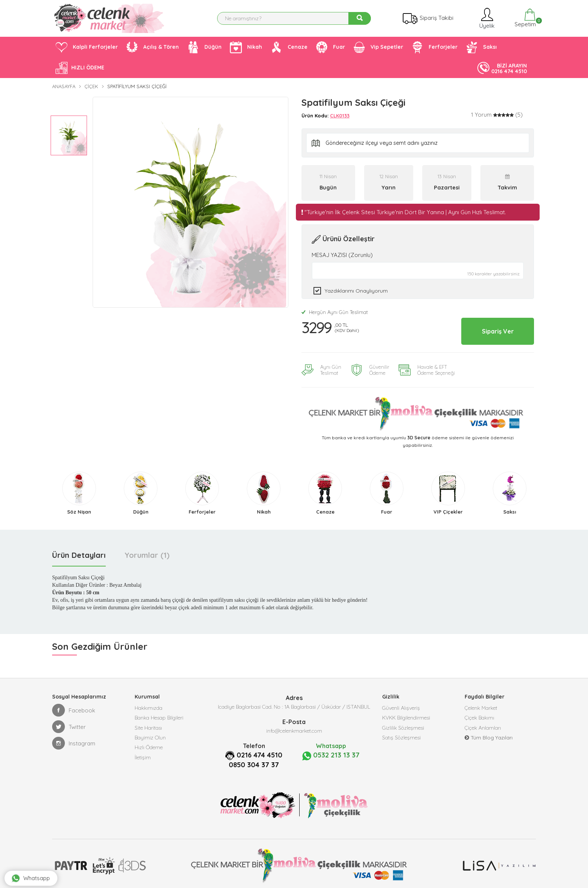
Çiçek (91, 86)
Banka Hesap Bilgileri (159, 716)
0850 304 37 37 (254, 761)
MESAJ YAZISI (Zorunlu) (342, 255)
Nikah (246, 47)
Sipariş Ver (492, 329)
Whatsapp (37, 871)
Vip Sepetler (378, 47)
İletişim (143, 761)
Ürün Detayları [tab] (79, 551)
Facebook (74, 706)
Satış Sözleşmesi (401, 739)
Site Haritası (148, 727)
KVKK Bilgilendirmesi (406, 716)
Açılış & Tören (152, 47)
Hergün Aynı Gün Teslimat (335, 312)
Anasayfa (64, 86)
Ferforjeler (434, 47)
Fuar (330, 47)
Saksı (481, 47)
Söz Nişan (79, 508)
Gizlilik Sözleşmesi (403, 727)
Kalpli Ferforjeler (87, 47)
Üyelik (486, 18)
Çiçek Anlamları (483, 727)
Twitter (69, 723)
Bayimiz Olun (150, 739)
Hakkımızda (148, 705)
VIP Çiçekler (448, 508)
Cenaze (289, 47)
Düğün (204, 47)
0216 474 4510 (260, 751)
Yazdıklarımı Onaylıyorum (356, 291)
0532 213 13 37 (331, 751)
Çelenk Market (481, 705)
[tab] (497, 115)
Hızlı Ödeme (149, 750)
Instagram (74, 739)
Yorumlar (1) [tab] (147, 551)
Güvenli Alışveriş (401, 705)
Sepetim (524, 18)
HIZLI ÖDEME (80, 68)
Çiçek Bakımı (479, 716)
